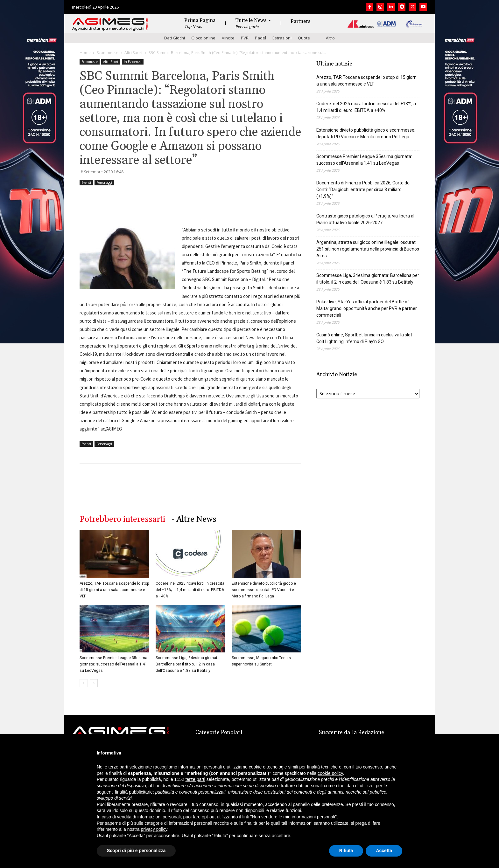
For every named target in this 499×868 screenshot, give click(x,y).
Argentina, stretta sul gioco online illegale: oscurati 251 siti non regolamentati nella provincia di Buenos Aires (368, 249)
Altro (330, 38)
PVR (245, 38)
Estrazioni (282, 38)
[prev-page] (84, 683)
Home (85, 53)
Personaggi (104, 183)
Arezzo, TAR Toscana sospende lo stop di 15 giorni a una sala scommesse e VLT (114, 590)
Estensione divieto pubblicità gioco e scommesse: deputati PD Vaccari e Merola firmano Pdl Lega (264, 590)
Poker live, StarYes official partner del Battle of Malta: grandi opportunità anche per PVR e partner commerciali (367, 308)
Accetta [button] (384, 851)
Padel (260, 38)
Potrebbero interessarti (122, 519)
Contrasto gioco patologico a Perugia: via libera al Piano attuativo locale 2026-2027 (365, 219)
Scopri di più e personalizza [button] (136, 851)
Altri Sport (134, 53)
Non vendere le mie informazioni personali (293, 817)
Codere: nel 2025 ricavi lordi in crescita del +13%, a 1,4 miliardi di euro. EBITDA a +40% (190, 590)
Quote (304, 38)
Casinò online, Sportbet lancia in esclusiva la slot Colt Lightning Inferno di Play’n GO (364, 338)
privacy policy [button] (154, 829)
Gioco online (203, 38)
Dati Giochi (175, 38)
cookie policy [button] (330, 773)
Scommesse (108, 53)
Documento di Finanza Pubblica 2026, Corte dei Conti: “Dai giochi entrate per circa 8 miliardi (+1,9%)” (363, 189)
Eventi (86, 183)
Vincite (228, 38)
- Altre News (194, 519)
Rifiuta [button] (346, 851)
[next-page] (94, 683)
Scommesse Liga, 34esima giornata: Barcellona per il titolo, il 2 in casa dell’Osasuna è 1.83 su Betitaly (188, 664)
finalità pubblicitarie (134, 792)
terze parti (195, 779)
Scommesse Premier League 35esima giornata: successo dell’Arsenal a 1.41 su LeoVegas (113, 664)
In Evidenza (133, 62)
